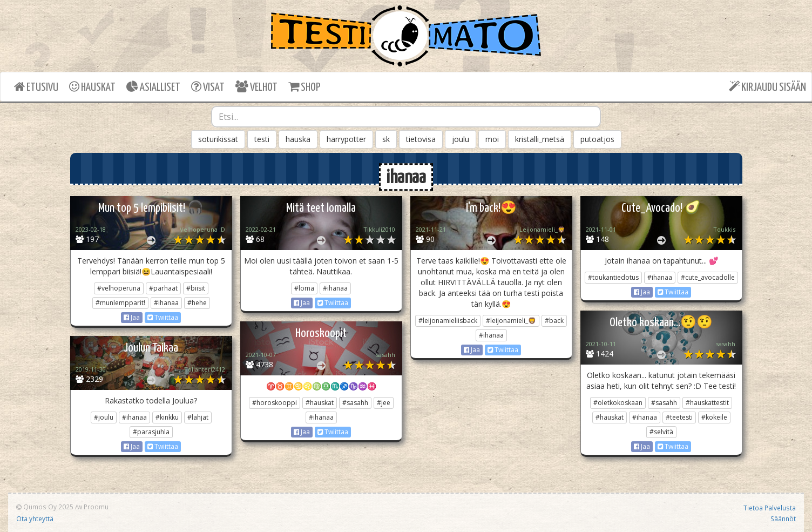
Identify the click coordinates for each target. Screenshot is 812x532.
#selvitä (661, 432)
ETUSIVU (36, 87)
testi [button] (262, 139)
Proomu (96, 507)
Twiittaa (163, 317)
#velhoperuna (119, 288)
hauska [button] (298, 139)
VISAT (208, 87)
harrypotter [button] (346, 139)
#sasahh (664, 403)
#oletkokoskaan (618, 403)
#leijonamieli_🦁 (511, 321)
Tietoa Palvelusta (770, 508)
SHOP (304, 87)
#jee (384, 403)
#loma (304, 288)
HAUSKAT (92, 87)
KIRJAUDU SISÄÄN (767, 87)
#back (554, 321)
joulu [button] (461, 139)
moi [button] (492, 139)
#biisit (196, 288)
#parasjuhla (151, 432)
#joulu (104, 417)
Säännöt (783, 518)
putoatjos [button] (597, 139)
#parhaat (163, 288)
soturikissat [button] (218, 139)
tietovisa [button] (421, 139)
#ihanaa (166, 303)
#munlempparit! (120, 303)
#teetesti (679, 417)
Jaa (132, 317)
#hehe (197, 303)
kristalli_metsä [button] (540, 139)
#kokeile (714, 417)
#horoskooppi (275, 403)
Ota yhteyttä (35, 518)
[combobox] (406, 117)
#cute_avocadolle (708, 277)
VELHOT (256, 87)
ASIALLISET (153, 87)
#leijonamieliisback (448, 321)
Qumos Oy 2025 (45, 507)
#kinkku (167, 417)
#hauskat (610, 417)
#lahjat (198, 417)
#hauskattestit (707, 403)
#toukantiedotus (613, 277)
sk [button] (386, 139)
